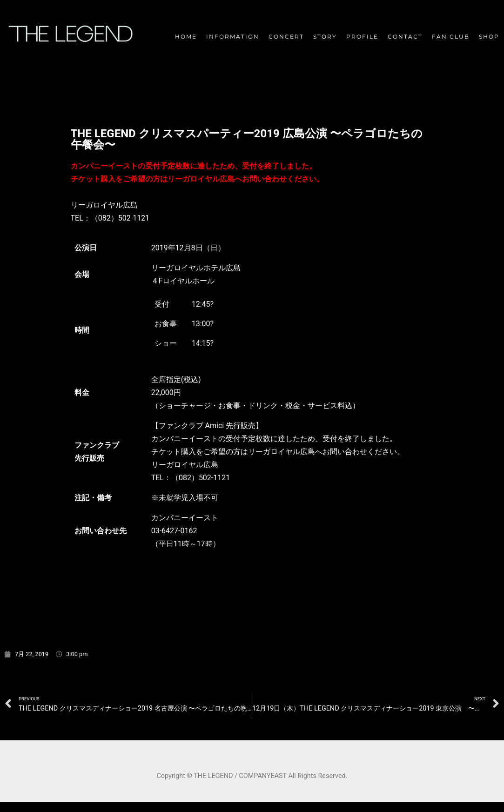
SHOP (489, 37)
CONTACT (405, 37)
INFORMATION (233, 37)
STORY (325, 37)
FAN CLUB (451, 37)
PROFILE (362, 37)
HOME (186, 37)
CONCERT (286, 37)
